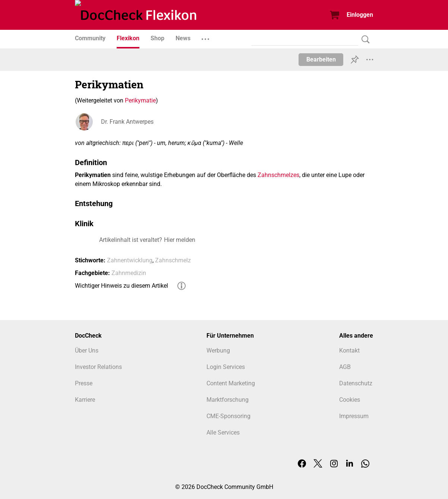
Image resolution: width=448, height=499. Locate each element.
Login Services (226, 367)
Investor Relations (98, 367)
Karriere (85, 400)
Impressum (354, 416)
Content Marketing (231, 383)
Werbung (218, 350)
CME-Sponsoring (228, 416)
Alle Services (223, 432)
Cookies (350, 400)
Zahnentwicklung (130, 260)
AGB (345, 367)
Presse (84, 383)
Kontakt (349, 350)
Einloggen (360, 15)
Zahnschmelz (173, 260)
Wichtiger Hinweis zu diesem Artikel (122, 286)
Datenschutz (356, 383)
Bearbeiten (321, 59)
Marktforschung (228, 400)
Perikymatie (140, 100)
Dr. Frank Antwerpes (127, 122)
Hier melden (180, 240)
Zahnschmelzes (278, 175)
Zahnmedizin (129, 273)
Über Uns (87, 350)
